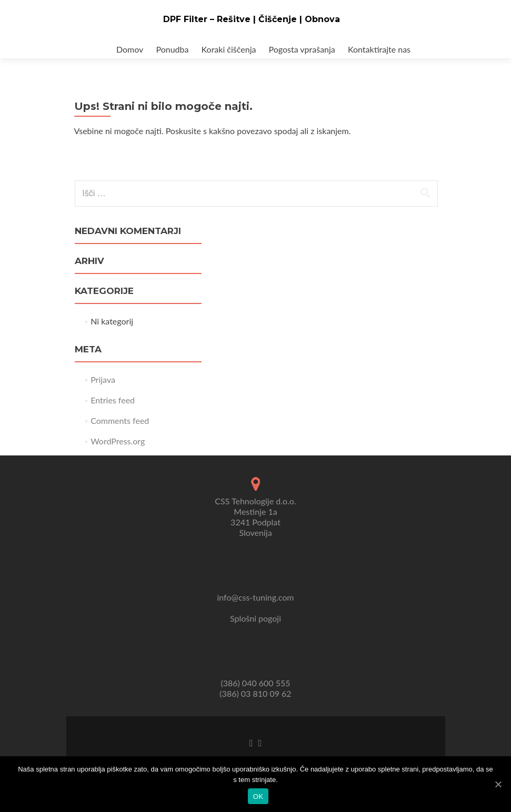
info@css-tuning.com (255, 597)
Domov (130, 49)
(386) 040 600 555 (255, 683)
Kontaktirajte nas (379, 49)
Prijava (103, 379)
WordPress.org (118, 441)
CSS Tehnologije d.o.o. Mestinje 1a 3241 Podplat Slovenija (255, 517)
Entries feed (113, 400)
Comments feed (120, 420)
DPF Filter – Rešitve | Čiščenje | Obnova (252, 19)
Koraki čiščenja (229, 49)
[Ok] (498, 784)
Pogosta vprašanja (302, 49)
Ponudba (172, 49)
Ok (258, 796)
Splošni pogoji (255, 618)
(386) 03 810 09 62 (255, 693)
